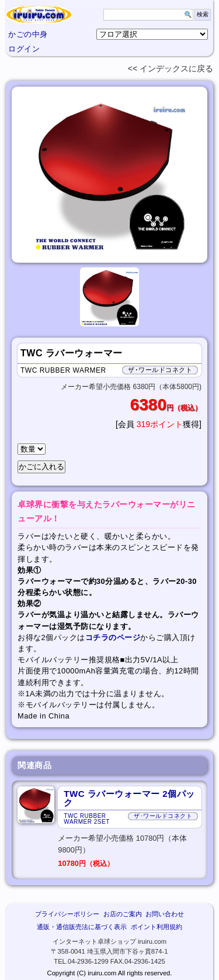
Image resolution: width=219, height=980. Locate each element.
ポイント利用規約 (157, 927)
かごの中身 (28, 34)
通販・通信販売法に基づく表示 (82, 927)
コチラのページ (113, 637)
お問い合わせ (165, 914)
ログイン (24, 49)
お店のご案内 (123, 914)
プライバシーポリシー (67, 914)
